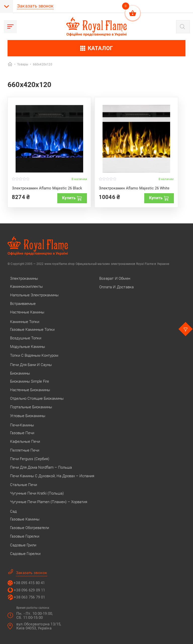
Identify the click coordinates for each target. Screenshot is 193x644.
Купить (72, 198)
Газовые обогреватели (30, 528)
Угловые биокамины (28, 416)
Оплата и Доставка (116, 287)
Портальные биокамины (31, 407)
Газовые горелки (25, 536)
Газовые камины (25, 519)
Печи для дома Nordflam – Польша (41, 467)
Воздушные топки (26, 338)
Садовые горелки (25, 554)
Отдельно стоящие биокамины (37, 398)
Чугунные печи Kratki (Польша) (37, 493)
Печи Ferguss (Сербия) (30, 459)
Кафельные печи (25, 441)
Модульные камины (28, 347)
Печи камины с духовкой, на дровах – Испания (52, 476)
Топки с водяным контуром (34, 355)
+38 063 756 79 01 (29, 597)
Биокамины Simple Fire (30, 381)
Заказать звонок (35, 6)
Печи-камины (22, 425)
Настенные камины (27, 312)
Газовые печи (22, 433)
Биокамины (20, 373)
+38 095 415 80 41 (29, 583)
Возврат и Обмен (115, 278)
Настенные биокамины (30, 390)
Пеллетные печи (25, 450)
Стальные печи (23, 485)
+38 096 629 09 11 (29, 590)
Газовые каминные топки (32, 330)
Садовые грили (23, 545)
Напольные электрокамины (34, 295)
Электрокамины (24, 278)
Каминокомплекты (26, 287)
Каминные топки (25, 322)
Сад (13, 511)
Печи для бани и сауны (31, 365)
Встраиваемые (23, 304)
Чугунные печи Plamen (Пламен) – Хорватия (49, 502)
